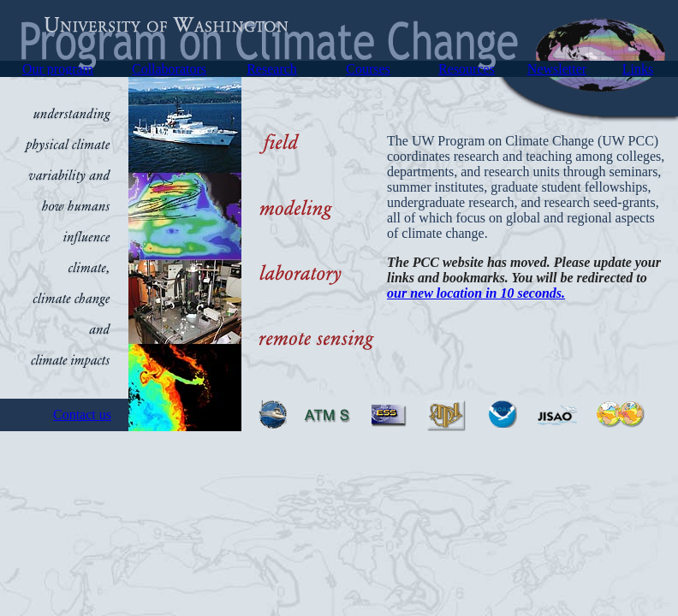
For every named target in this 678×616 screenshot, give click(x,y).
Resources (467, 69)
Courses (368, 69)
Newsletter (557, 69)
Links (638, 69)
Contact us (82, 415)
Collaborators (169, 69)
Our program (58, 69)
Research (272, 69)
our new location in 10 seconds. (476, 293)
